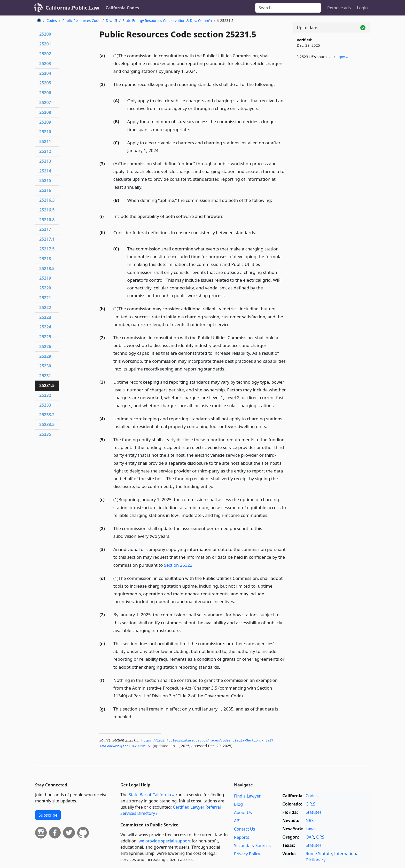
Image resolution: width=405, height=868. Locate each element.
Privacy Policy (247, 854)
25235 (45, 434)
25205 (45, 83)
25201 (45, 44)
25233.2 (47, 415)
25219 (45, 278)
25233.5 (47, 424)
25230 (45, 366)
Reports (242, 837)
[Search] (288, 8)
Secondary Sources (252, 846)
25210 (45, 132)
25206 (45, 93)
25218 (45, 259)
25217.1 (47, 239)
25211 (45, 141)
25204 (45, 73)
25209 (45, 122)
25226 (45, 346)
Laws (310, 829)
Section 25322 (178, 565)
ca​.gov (339, 57)
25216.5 (47, 210)
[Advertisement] (331, 149)
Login (362, 8)
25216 (45, 190)
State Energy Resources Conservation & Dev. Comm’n (167, 21)
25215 (45, 180)
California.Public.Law (72, 8)
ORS (320, 837)
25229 (45, 356)
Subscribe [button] (48, 815)
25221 (45, 298)
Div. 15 (112, 21)
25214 (45, 171)
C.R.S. (311, 804)
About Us (243, 812)
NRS (310, 820)
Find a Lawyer (247, 796)
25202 (45, 54)
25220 (45, 288)
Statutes (314, 812)
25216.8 (47, 220)
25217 (45, 229)
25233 (45, 405)
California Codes (122, 8)
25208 (45, 112)
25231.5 (47, 385)
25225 (45, 337)
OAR (310, 837)
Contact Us (244, 829)
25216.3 (47, 200)
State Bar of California (150, 795)
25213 (45, 161)
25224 (45, 327)
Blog (238, 804)
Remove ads (339, 8)
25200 (45, 34)
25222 (45, 307)
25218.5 (47, 269)
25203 (45, 64)
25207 (45, 102)
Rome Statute (319, 854)
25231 (45, 376)
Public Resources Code (81, 21)
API (237, 821)
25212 (45, 151)
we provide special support (165, 841)
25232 (45, 395)
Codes (52, 21)
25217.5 (47, 249)
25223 (45, 317)
